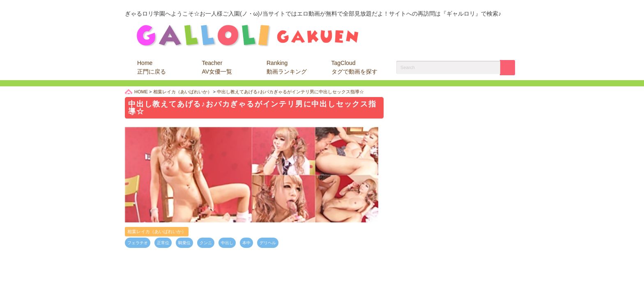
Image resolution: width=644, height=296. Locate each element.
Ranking (287, 67)
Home (152, 67)
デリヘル (268, 243)
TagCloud (354, 67)
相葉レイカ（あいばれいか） (157, 231)
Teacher (217, 67)
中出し (227, 243)
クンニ (206, 243)
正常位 (163, 243)
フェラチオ (138, 243)
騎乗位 (184, 243)
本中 (246, 243)
